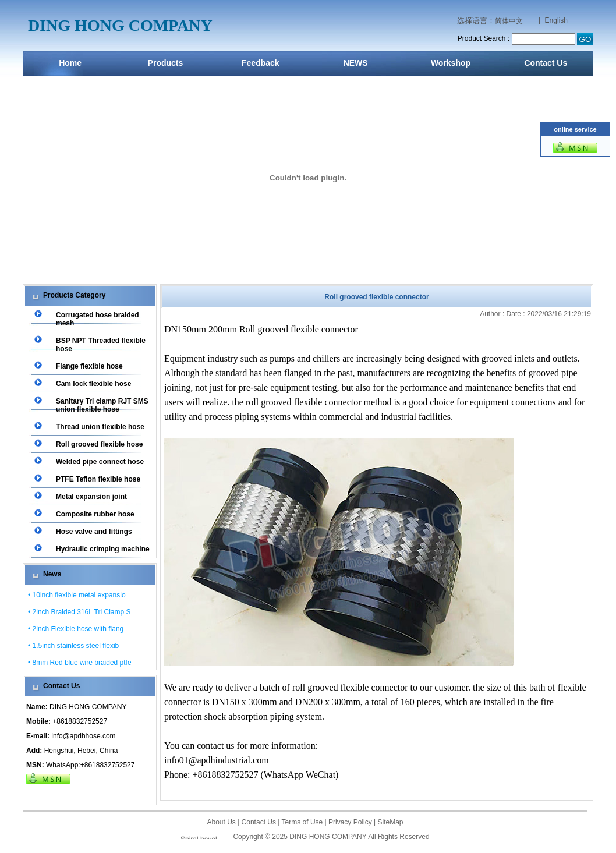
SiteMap (391, 822)
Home (70, 63)
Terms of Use (302, 822)
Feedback (261, 63)
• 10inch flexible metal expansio (77, 595)
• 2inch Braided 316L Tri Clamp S (79, 612)
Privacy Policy (350, 822)
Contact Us (546, 63)
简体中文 (509, 21)
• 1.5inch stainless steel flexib (73, 646)
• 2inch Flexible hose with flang (76, 629)
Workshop (451, 63)
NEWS (356, 63)
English (556, 20)
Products (166, 63)
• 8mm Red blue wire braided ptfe (80, 663)
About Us (221, 822)
